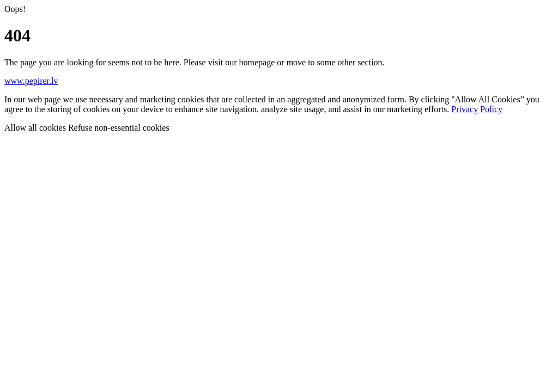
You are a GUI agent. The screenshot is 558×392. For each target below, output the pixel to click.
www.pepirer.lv (31, 81)
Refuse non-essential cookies (119, 128)
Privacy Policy (477, 109)
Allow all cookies (36, 128)
